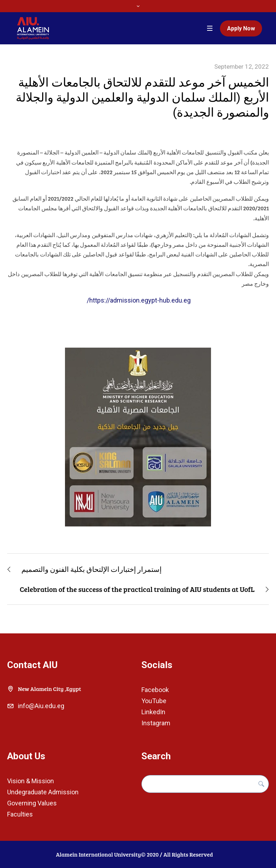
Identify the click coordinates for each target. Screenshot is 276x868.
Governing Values (32, 803)
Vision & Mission (31, 781)
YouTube (154, 701)
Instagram (156, 723)
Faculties (20, 814)
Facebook (155, 690)
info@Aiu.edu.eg (41, 706)
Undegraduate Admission (43, 792)
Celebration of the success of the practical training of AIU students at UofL (137, 589)
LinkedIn (153, 712)
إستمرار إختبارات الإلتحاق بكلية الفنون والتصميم (92, 569)
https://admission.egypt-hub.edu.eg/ (138, 300)
